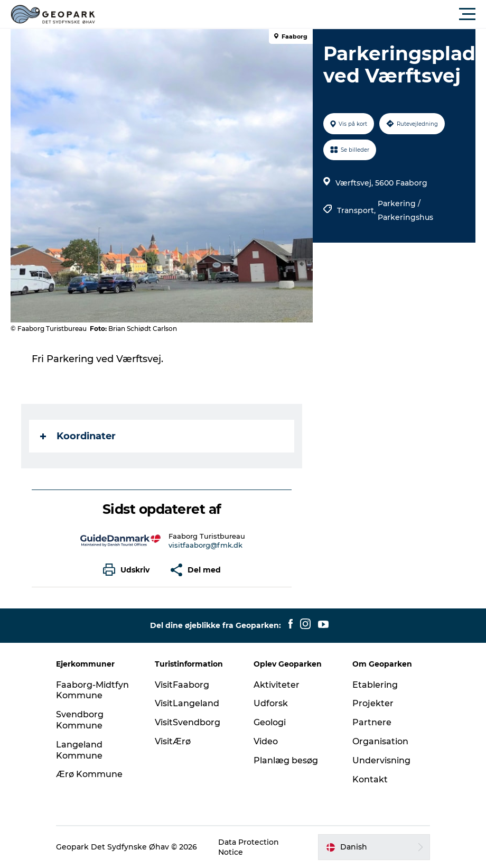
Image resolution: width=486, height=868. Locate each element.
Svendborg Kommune (80, 720)
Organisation (380, 741)
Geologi (270, 722)
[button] (291, 14)
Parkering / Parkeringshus (405, 210)
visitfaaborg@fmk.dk (205, 545)
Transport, (357, 210)
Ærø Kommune (89, 774)
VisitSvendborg (188, 722)
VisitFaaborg (182, 685)
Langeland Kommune (79, 750)
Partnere (372, 722)
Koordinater (78, 436)
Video (266, 741)
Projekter (373, 703)
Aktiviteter (277, 685)
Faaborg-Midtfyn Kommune (92, 690)
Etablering (375, 685)
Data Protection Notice (249, 847)
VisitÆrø (173, 741)
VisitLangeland (187, 703)
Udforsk (271, 703)
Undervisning (381, 760)
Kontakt (370, 779)
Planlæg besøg (286, 760)
